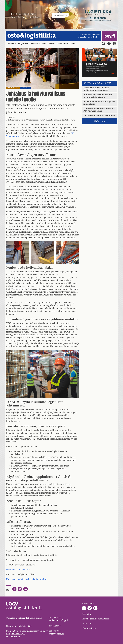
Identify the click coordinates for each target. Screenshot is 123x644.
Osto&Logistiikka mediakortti (95, 619)
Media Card (87, 624)
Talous (52, 44)
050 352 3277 (55, 626)
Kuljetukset (24, 44)
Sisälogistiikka (39, 44)
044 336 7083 (55, 631)
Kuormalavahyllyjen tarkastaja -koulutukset (27, 579)
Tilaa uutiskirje (89, 628)
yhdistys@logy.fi (56, 634)
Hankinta (12, 44)
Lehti (72, 44)
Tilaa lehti (86, 614)
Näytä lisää (99, 121)
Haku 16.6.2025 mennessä (18, 570)
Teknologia (62, 44)
